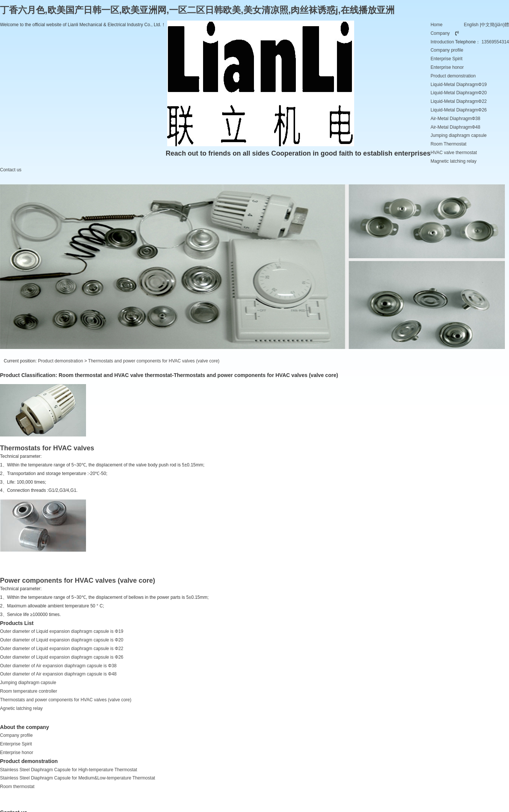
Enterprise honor (447, 67)
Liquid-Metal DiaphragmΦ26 (459, 110)
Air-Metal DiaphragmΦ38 (455, 119)
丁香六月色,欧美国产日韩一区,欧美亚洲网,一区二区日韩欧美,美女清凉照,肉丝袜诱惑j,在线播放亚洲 (197, 10)
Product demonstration (453, 76)
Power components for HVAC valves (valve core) (78, 580)
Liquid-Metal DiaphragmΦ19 (459, 85)
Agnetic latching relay (21, 708)
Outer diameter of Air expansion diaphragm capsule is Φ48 (58, 674)
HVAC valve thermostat (454, 153)
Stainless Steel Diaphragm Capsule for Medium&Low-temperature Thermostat (78, 778)
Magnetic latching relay (453, 161)
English (471, 25)
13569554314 (495, 42)
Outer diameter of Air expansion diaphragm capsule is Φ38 (58, 666)
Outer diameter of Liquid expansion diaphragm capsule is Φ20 (62, 640)
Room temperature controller (29, 691)
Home (436, 25)
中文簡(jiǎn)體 (495, 25)
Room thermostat (17, 787)
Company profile (447, 50)
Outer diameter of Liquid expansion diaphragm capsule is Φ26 (62, 657)
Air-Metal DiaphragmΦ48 (455, 127)
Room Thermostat (448, 144)
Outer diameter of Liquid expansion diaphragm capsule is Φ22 (62, 649)
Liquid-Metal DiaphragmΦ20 (459, 93)
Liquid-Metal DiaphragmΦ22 (459, 101)
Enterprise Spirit (446, 59)
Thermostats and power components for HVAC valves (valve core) (154, 361)
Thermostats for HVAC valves (47, 448)
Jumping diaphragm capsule (459, 135)
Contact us (11, 170)
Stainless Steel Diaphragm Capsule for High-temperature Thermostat (69, 770)
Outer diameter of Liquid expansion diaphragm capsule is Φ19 (62, 631)
